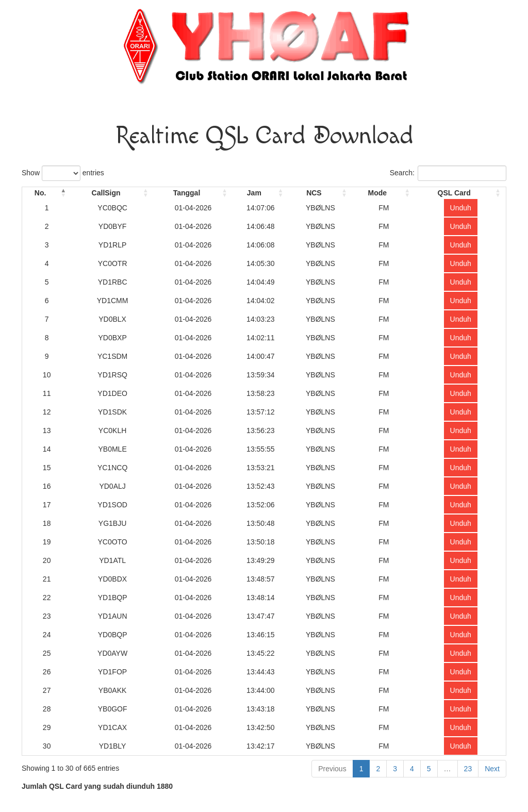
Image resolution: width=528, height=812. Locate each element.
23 (468, 769)
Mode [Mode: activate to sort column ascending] (377, 193)
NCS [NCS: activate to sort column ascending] (314, 193)
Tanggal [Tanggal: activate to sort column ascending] (187, 193)
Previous (332, 769)
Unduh (461, 208)
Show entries (63, 173)
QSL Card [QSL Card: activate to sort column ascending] (454, 193)
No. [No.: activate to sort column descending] (40, 193)
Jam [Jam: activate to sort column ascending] (254, 193)
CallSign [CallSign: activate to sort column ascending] (106, 193)
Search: (448, 173)
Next (492, 769)
